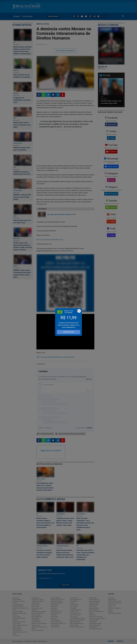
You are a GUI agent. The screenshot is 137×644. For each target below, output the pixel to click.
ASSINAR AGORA (69, 332)
